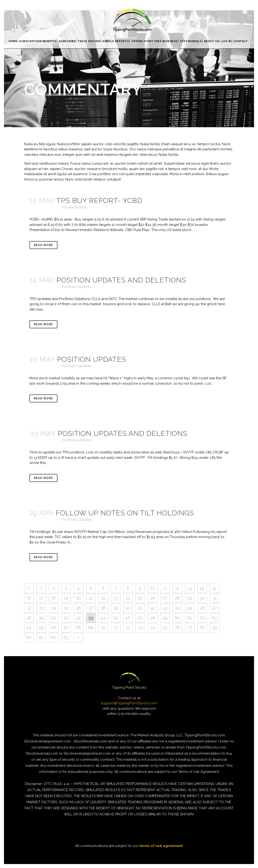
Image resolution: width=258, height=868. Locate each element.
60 (177, 618)
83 (66, 637)
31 (215, 598)
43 (165, 608)
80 (29, 637)
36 (78, 608)
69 (91, 627)
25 (140, 598)
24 (128, 598)
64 (29, 627)
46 (202, 608)
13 (190, 588)
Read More (43, 245)
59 (165, 618)
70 (103, 627)
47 (214, 608)
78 (202, 627)
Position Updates (92, 359)
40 (128, 608)
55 (116, 618)
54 (103, 618)
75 (165, 627)
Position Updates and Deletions (121, 280)
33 (41, 608)
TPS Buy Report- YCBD (99, 201)
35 (66, 608)
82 (54, 637)
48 (29, 618)
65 (41, 627)
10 (153, 588)
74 (153, 627)
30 (202, 598)
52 (78, 618)
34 (54, 608)
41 (140, 608)
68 (78, 627)
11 (165, 588)
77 (190, 627)
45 (190, 608)
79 (214, 627)
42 (153, 608)
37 (91, 608)
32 (29, 608)
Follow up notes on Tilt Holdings (125, 513)
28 (177, 598)
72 (128, 627)
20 (78, 598)
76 (177, 627)
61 (190, 618)
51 (66, 618)
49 (41, 618)
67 (66, 627)
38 (103, 608)
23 (115, 598)
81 (41, 637)
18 (54, 598)
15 (215, 588)
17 (41, 598)
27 (165, 598)
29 (190, 598)
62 (202, 618)
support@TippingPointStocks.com (129, 703)
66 (54, 627)
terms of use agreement (161, 846)
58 (153, 618)
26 (153, 598)
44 (177, 608)
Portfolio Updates (77, 287)
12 (177, 588)
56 (128, 618)
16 (29, 598)
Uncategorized (74, 207)
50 (54, 618)
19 (66, 598)
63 (214, 618)
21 (91, 598)
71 (116, 627)
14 (202, 588)
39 (115, 608)
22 (103, 598)
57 (140, 618)
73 (140, 627)
